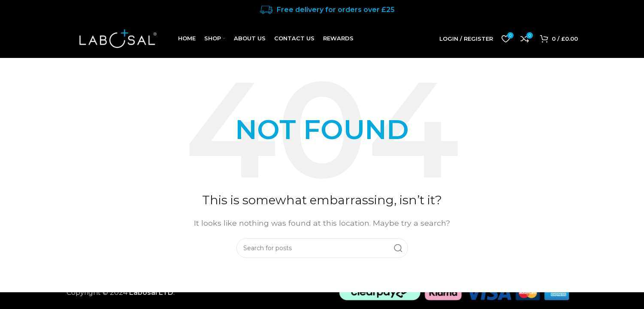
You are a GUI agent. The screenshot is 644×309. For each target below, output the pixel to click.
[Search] (322, 248)
